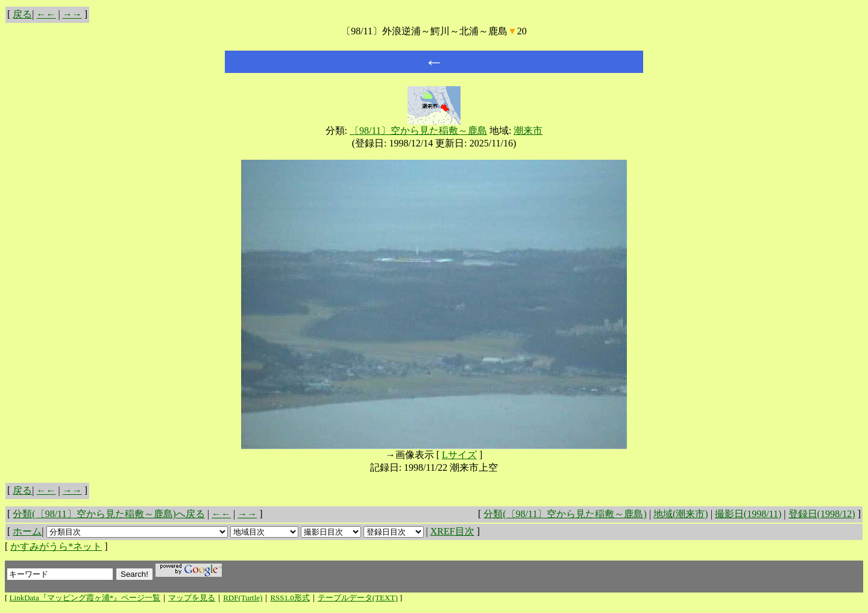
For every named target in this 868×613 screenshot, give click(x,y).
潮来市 (528, 130)
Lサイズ (459, 455)
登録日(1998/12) (822, 514)
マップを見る (192, 598)
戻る (22, 14)
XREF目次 (452, 531)
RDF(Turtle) (243, 598)
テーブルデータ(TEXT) (358, 598)
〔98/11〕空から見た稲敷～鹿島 (418, 130)
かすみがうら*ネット (56, 546)
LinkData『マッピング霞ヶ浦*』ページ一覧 (85, 598)
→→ (72, 14)
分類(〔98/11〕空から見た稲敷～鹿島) (565, 514)
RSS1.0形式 (290, 598)
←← (46, 14)
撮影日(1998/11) (748, 514)
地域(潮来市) (681, 514)
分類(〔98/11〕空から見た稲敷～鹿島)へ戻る (109, 514)
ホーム (27, 531)
